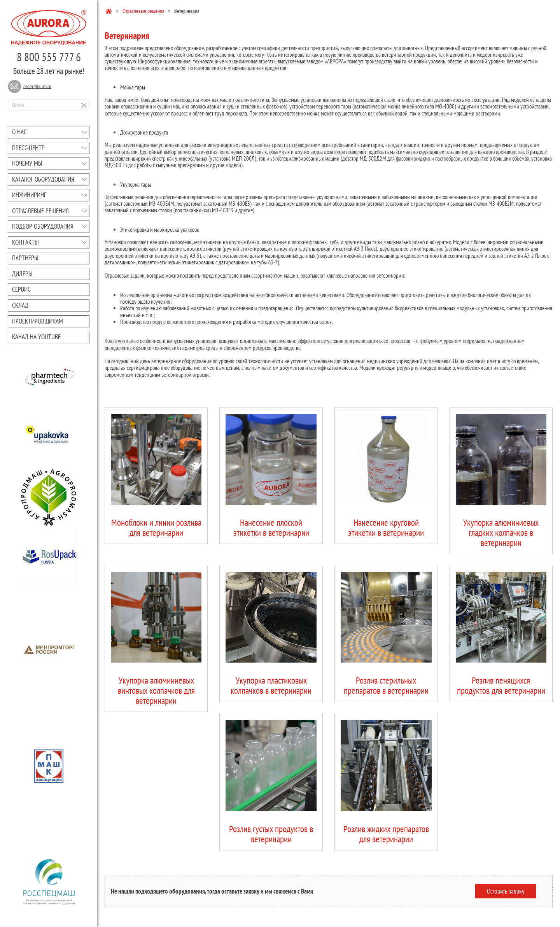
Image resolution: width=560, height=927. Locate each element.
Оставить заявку (506, 891)
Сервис (21, 289)
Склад (20, 305)
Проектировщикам (38, 321)
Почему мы (27, 163)
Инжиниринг (29, 195)
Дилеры (22, 274)
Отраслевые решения (40, 211)
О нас (19, 132)
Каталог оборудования (43, 179)
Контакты (25, 242)
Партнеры (25, 258)
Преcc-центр (28, 148)
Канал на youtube (36, 337)
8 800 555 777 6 (49, 57)
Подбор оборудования (43, 226)
